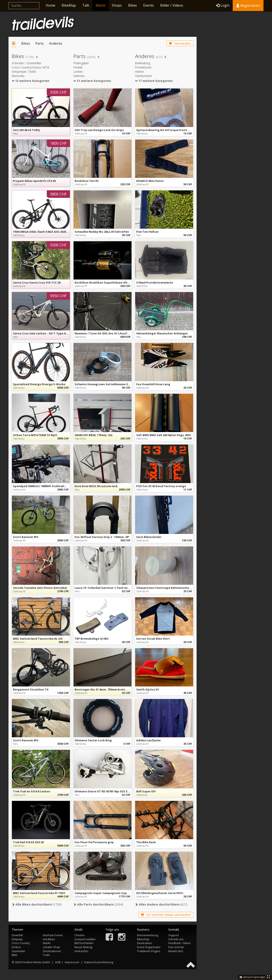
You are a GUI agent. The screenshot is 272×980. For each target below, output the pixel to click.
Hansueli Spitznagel (252, 977)
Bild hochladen (84, 943)
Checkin (79, 935)
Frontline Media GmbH (36, 962)
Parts (40, 43)
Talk (86, 5)
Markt (101, 5)
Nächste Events (53, 935)
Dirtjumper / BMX (24, 72)
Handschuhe (143, 76)
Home (50, 5)
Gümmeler (18, 951)
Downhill (17, 935)
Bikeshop (143, 939)
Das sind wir (176, 947)
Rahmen (79, 76)
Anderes (56, 43)
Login (223, 5)
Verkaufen (180, 43)
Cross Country (21, 943)
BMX (15, 955)
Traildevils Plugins (149, 951)
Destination (144, 943)
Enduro (16, 947)
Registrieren (248, 6)
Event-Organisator (149, 947)
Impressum (72, 962)
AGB (58, 962)
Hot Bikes (49, 939)
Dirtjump (17, 939)
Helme (139, 72)
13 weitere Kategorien (30, 81)
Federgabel (81, 63)
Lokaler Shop (51, 947)
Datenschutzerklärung (99, 962)
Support (174, 935)
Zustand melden (85, 939)
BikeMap (69, 5)
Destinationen (52, 951)
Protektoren (143, 67)
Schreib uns (176, 939)
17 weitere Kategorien (154, 81)
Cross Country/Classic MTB (30, 67)
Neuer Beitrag (83, 947)
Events (149, 5)
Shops (117, 5)
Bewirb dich (176, 951)
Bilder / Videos (172, 5)
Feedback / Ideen (179, 943)
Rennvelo (18, 76)
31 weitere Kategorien (92, 81)
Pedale (78, 67)
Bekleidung (142, 63)
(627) (161, 904)
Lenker (78, 72)
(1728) (37, 904)
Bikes (132, 5)
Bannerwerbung (148, 935)
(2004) (98, 904)
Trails (46, 955)
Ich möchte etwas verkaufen (166, 915)
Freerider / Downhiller (27, 63)
